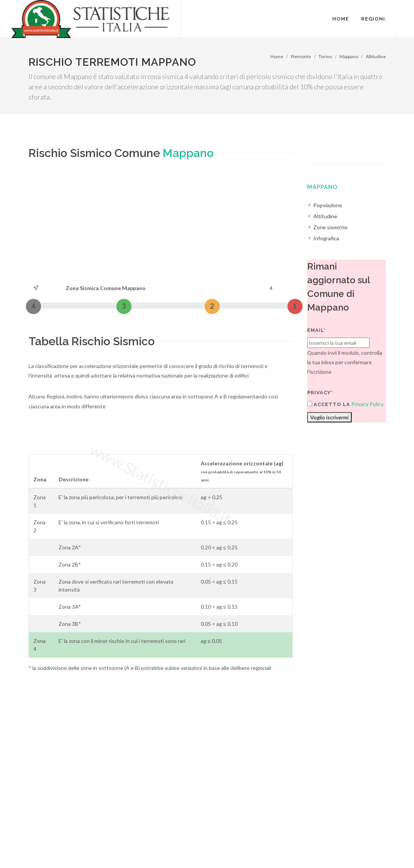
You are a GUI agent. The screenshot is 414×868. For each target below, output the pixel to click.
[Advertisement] (161, 226)
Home (277, 56)
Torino (325, 56)
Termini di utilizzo (49, 848)
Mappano (349, 56)
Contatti (351, 838)
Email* (316, 330)
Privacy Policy (367, 404)
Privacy (84, 848)
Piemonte (301, 56)
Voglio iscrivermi (329, 417)
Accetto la (329, 404)
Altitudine (376, 56)
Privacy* (320, 393)
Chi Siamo (111, 848)
